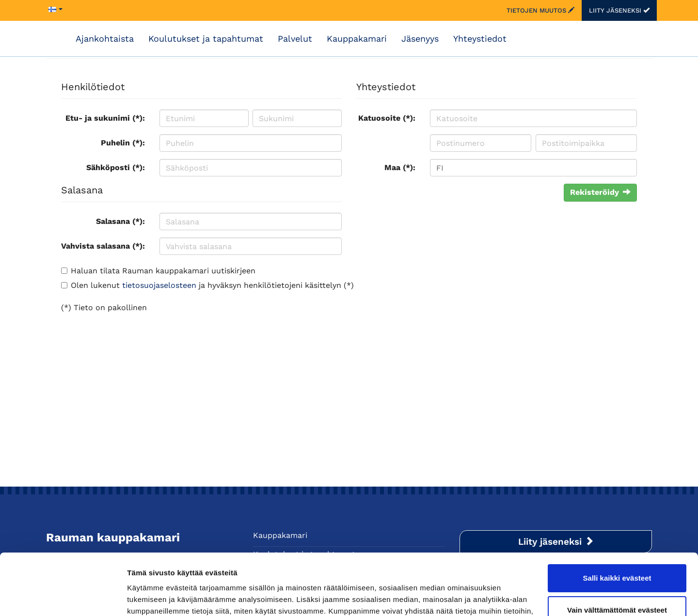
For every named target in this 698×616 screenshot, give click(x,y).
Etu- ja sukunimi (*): (105, 118)
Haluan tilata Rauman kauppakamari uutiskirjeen (163, 271)
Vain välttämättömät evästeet (617, 557)
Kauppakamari (357, 39)
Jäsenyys (420, 39)
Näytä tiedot (148, 597)
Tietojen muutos (540, 10)
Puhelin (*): (123, 143)
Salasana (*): (120, 221)
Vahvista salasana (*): (103, 246)
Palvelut (295, 39)
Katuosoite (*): (387, 118)
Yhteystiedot (480, 39)
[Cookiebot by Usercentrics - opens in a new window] (63, 597)
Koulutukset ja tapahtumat (206, 39)
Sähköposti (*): (116, 167)
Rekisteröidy (600, 192)
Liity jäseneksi (619, 10)
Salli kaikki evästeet (617, 526)
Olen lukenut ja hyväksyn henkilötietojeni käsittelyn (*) (212, 285)
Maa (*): (400, 167)
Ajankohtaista (105, 39)
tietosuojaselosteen (159, 285)
